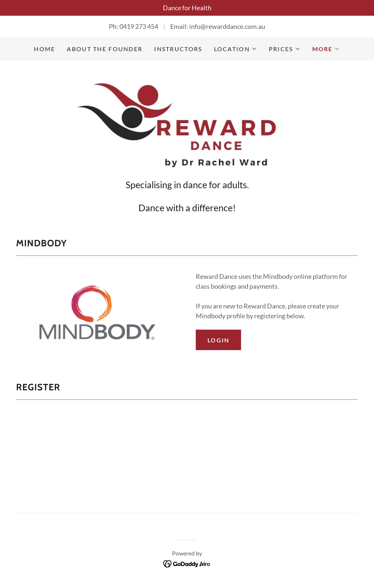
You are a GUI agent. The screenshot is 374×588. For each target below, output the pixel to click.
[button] (236, 49)
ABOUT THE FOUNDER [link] (105, 49)
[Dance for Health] (187, 8)
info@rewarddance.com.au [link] (227, 26)
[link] (187, 122)
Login (218, 340)
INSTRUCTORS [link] (178, 49)
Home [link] (45, 49)
